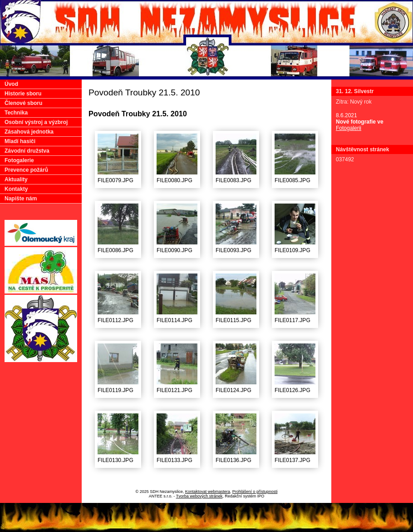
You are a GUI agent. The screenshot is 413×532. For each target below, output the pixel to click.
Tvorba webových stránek (199, 496)
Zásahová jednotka (29, 132)
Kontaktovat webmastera (208, 492)
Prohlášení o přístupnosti (255, 492)
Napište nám (21, 199)
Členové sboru (23, 103)
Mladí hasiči (20, 141)
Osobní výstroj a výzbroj (36, 122)
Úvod (11, 84)
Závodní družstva (27, 151)
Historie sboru (23, 94)
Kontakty (16, 189)
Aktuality (16, 179)
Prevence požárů (26, 170)
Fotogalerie (19, 160)
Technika (16, 113)
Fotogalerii (349, 128)
